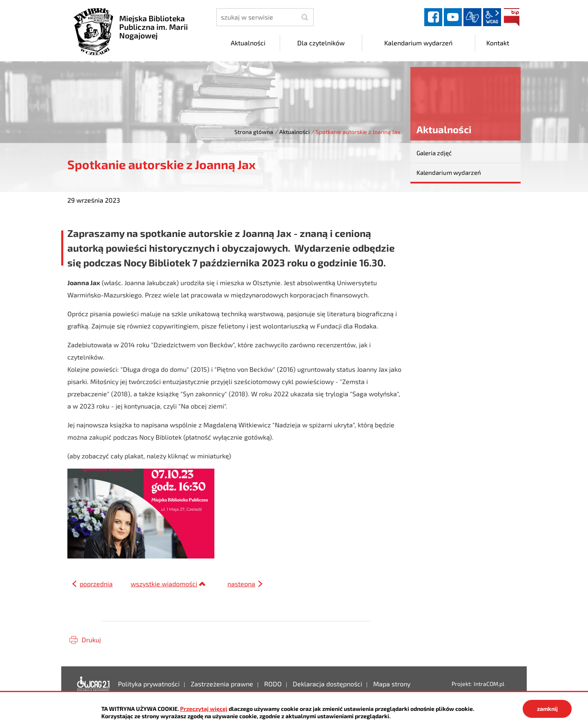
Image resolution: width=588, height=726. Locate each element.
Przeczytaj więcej (204, 709)
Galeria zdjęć (434, 153)
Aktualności (294, 132)
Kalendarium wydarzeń (449, 172)
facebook (433, 17)
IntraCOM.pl (489, 684)
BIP (512, 17)
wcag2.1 (492, 17)
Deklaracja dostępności (94, 684)
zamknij (547, 709)
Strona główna (254, 132)
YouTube (453, 17)
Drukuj (91, 640)
